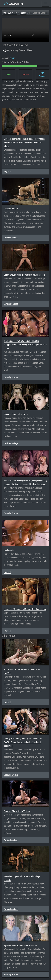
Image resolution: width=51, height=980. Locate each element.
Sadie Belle (9, 550)
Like (9, 74)
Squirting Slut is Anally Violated (17, 811)
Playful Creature (11, 209)
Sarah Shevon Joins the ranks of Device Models (24, 275)
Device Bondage (11, 238)
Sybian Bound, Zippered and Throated (20, 945)
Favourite (42, 74)
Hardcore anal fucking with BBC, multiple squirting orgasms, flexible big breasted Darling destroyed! (25, 482)
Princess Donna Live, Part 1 (16, 414)
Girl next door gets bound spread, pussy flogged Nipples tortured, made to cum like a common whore (25, 143)
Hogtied (23, 13)
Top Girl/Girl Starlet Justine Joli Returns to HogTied (22, 671)
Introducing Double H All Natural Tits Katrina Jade (25, 609)
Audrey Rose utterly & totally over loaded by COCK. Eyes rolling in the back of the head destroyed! (23, 742)
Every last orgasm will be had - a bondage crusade (22, 878)
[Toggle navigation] (45, 4)
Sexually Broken (11, 377)
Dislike (26, 74)
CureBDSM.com (14, 4)
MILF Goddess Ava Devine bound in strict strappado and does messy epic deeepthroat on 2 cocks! (25, 345)
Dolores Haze (26, 50)
